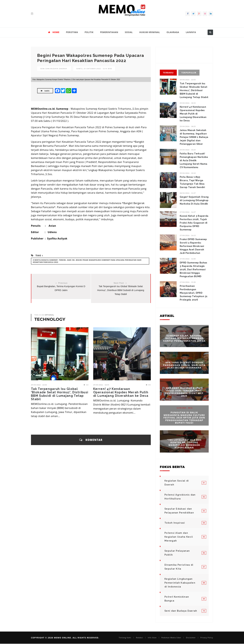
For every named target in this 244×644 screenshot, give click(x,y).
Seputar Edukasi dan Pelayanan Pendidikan (179, 511)
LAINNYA (191, 32)
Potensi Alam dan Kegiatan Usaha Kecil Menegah (179, 537)
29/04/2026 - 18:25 (188, 126)
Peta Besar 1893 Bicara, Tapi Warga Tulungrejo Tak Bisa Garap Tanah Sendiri (192, 182)
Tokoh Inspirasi (175, 523)
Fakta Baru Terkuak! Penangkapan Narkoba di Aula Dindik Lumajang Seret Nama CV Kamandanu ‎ (194, 160)
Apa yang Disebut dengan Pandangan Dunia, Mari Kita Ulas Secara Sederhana (184, 365)
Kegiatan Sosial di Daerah (177, 483)
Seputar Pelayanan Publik (177, 553)
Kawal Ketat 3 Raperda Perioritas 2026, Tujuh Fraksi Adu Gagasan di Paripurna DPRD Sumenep (194, 223)
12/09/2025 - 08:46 (185, 408)
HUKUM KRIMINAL (150, 32)
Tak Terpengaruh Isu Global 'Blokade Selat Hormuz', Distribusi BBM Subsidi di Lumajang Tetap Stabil (121, 290)
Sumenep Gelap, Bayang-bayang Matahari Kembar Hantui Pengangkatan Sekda (184, 338)
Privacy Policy (207, 638)
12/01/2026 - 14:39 (185, 331)
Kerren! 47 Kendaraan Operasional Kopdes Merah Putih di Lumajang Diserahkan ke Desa (121, 392)
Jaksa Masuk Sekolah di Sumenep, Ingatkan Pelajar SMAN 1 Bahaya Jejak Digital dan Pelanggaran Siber (194, 137)
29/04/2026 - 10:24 (188, 150)
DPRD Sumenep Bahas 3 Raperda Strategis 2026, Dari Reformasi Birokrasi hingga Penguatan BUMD (193, 270)
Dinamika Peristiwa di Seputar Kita (179, 567)
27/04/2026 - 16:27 (188, 212)
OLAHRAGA (173, 32)
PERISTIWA (72, 32)
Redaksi (140, 638)
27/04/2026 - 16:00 (188, 259)
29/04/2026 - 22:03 (39, 385)
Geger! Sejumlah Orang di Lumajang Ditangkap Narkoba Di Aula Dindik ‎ (194, 200)
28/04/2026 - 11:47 (188, 193)
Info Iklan (152, 638)
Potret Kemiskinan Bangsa (177, 599)
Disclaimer (191, 638)
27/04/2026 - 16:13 (188, 235)
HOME (54, 32)
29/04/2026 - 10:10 (188, 173)
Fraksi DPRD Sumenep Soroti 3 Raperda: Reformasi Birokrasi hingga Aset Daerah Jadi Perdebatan (193, 246)
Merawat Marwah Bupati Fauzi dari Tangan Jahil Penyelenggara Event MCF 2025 (184, 392)
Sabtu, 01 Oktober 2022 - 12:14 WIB (94, 69)
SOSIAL (129, 32)
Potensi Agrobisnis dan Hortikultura (180, 497)
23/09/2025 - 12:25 (185, 383)
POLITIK (89, 32)
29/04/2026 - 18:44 (101, 385)
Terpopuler (189, 73)
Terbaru (168, 73)
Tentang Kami (125, 638)
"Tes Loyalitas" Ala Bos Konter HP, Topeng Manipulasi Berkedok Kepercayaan (184, 444)
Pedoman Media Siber (171, 638)
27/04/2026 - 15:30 (188, 282)
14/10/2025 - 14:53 (185, 358)
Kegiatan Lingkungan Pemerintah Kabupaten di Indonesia (180, 583)
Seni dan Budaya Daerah (54, 69)
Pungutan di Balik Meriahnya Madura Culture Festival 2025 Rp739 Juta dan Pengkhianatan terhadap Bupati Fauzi (184, 418)
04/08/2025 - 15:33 (185, 435)
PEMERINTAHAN (109, 32)
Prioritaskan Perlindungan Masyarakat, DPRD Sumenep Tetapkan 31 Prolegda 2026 (194, 293)
